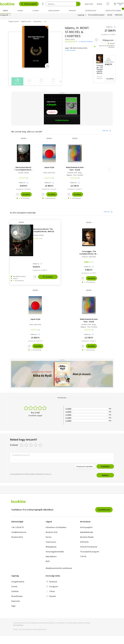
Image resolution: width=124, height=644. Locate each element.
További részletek (70, 51)
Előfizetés (119, 16)
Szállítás (15, 592)
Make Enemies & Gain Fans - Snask (75, 169)
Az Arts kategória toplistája (23, 213)
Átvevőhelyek (17, 597)
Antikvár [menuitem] (72, 11)
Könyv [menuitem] (5, 11)
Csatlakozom (104, 510)
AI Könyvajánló (29, 4)
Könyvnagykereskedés (55, 552)
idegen (24, 139)
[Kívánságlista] (108, 4)
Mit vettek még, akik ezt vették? (27, 132)
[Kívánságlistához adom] (96, 40)
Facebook (51, 582)
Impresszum (51, 542)
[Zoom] (47, 66)
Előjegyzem (108, 41)
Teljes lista (107, 131)
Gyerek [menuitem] (20, 11)
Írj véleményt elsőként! (86, 42)
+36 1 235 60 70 (17, 528)
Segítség (81, 16)
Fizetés (14, 587)
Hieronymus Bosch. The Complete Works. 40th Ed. (23, 169)
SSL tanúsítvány (18, 626)
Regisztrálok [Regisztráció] (89, 4)
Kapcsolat (16, 601)
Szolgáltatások (18, 582)
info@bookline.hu (19, 533)
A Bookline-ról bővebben (56, 528)
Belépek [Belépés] (100, 4)
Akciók (110, 16)
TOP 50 (83, 557)
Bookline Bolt (17, 538)
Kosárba (110, 79)
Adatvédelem (51, 557)
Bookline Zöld (51, 533)
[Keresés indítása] (78, 4)
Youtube (51, 597)
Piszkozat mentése (84, 467)
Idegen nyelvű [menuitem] (91, 11)
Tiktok (50, 592)
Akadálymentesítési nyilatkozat (59, 569)
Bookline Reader (87, 538)
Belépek (105, 476)
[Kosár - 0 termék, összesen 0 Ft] (119, 4)
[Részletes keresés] (43, 4)
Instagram (52, 587)
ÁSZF (48, 562)
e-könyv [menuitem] (36, 11)
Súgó (13, 606)
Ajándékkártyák (87, 533)
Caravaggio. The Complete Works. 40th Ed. (89, 253)
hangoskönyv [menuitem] (54, 11)
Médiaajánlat (51, 547)
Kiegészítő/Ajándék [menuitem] (115, 10)
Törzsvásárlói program (96, 16)
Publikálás (105, 467)
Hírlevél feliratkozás (89, 547)
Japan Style (49, 168)
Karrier (49, 538)
